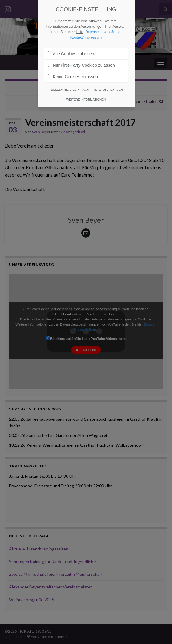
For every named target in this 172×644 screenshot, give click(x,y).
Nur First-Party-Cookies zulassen (81, 65)
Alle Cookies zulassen (70, 54)
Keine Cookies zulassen (72, 77)
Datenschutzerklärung (103, 32)
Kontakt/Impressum (86, 37)
